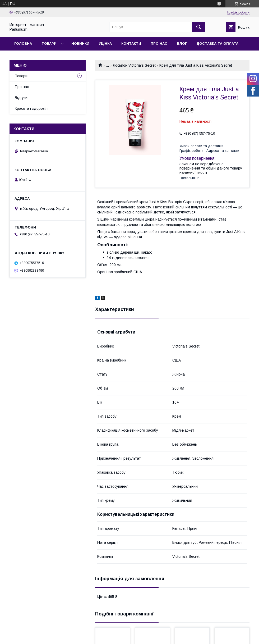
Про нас (159, 44)
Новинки (80, 44)
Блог (182, 44)
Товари (49, 44)
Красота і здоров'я (31, 108)
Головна (23, 44)
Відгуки (21, 98)
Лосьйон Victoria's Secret (134, 65)
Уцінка (105, 44)
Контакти (131, 44)
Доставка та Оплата (217, 44)
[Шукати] (199, 27)
